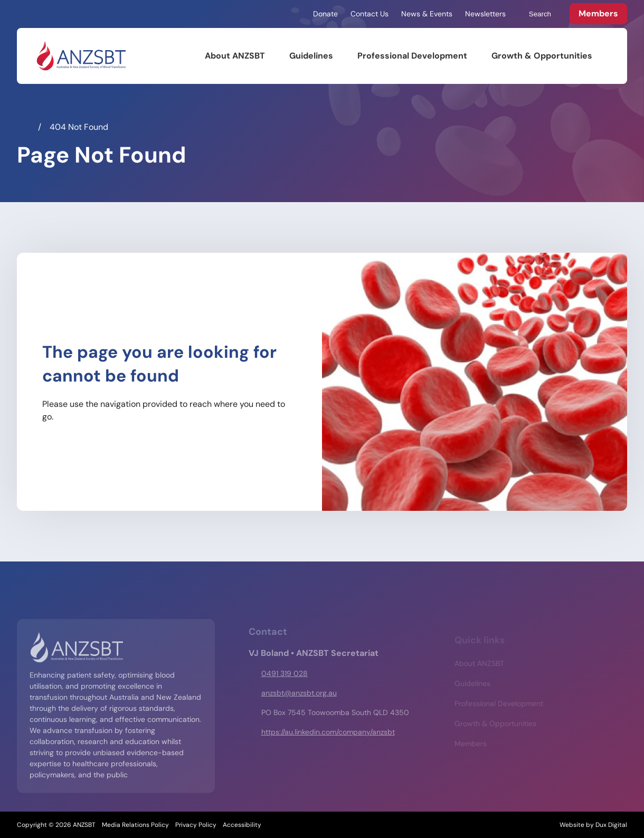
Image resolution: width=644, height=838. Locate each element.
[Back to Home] (81, 56)
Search (535, 14)
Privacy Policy (196, 825)
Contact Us (370, 14)
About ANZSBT (235, 56)
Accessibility (242, 825)
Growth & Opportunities (542, 56)
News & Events (427, 14)
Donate (325, 14)
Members (598, 13)
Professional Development (412, 56)
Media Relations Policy (135, 825)
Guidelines (311, 56)
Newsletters (485, 14)
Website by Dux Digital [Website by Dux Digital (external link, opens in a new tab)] (593, 825)
